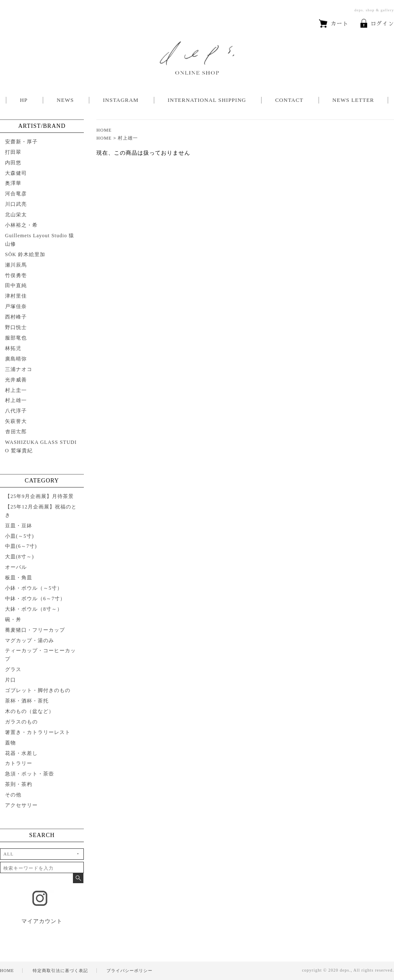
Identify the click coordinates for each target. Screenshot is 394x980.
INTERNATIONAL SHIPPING (207, 100)
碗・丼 (13, 620)
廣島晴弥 (16, 359)
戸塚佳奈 (16, 306)
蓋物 (10, 743)
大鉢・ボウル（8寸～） (34, 609)
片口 (10, 680)
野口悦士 (16, 327)
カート (334, 24)
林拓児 (13, 348)
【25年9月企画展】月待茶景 (39, 496)
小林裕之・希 (21, 225)
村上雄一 (128, 138)
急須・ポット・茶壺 (30, 774)
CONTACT (289, 100)
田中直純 (16, 285)
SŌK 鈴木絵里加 (25, 254)
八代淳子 (16, 411)
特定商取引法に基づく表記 (60, 971)
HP (24, 100)
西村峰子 (16, 317)
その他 (13, 795)
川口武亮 (16, 204)
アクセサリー (21, 805)
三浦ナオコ (19, 369)
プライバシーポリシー (130, 971)
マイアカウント (42, 921)
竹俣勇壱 (16, 275)
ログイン (377, 24)
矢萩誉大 (16, 421)
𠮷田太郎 (16, 432)
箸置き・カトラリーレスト (38, 732)
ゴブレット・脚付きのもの (38, 690)
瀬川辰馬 (16, 265)
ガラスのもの (21, 722)
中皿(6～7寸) (21, 546)
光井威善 (16, 380)
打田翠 (13, 152)
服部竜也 (16, 338)
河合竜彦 (16, 194)
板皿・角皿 (19, 578)
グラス (13, 669)
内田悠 (13, 163)
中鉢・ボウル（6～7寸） (35, 599)
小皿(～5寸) (19, 536)
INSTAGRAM (121, 100)
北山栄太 (16, 215)
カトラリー (19, 763)
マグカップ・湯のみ (30, 640)
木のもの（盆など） (30, 711)
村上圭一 (16, 390)
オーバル (16, 567)
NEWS (65, 100)
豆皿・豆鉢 (19, 526)
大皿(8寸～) (19, 557)
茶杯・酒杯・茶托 (27, 701)
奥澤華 (13, 183)
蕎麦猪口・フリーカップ (35, 630)
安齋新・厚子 (21, 142)
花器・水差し (21, 753)
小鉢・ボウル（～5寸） (34, 588)
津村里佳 (16, 296)
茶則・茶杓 (19, 784)
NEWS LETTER (353, 100)
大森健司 (16, 173)
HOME (104, 130)
